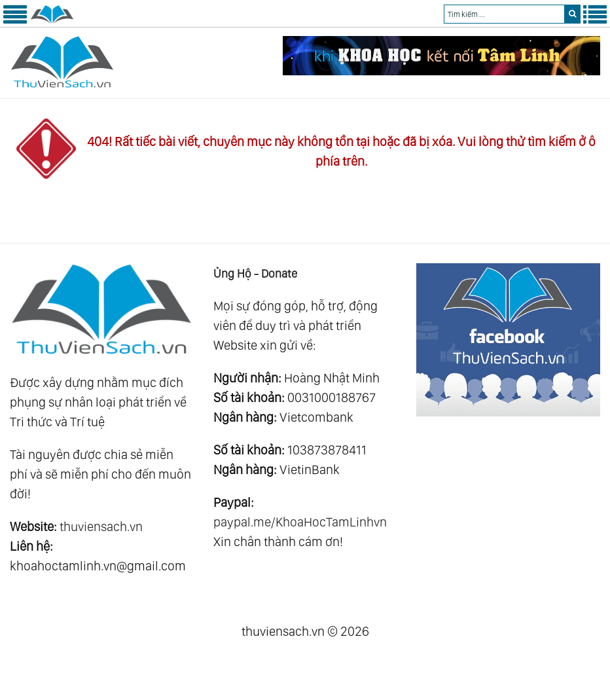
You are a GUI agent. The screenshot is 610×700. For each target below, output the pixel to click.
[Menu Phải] (595, 21)
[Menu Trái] (15, 21)
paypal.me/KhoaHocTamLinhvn (300, 522)
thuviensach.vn (101, 526)
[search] (572, 14)
